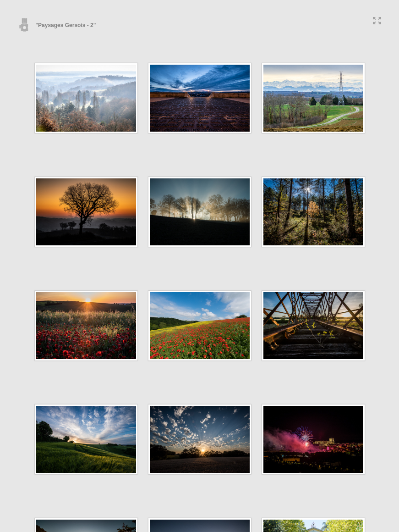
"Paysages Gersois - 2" (57, 25)
